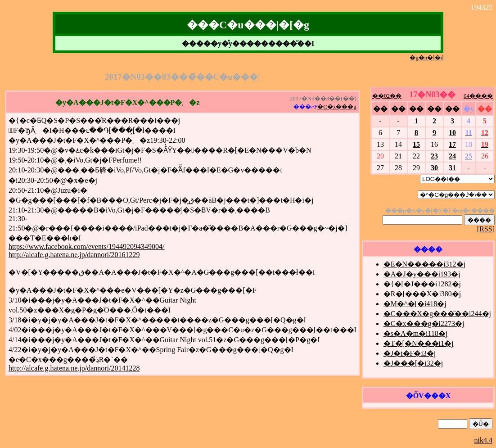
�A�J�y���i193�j (422, 274)
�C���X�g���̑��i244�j (437, 314)
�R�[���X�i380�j (422, 294)
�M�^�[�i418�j (415, 304)
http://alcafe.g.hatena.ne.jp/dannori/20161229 (74, 255)
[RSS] (486, 229)
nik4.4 (483, 440)
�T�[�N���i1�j (419, 343)
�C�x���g (337, 106)
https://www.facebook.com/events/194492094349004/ (86, 247)
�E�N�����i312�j (424, 264)
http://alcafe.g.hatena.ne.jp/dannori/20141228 (74, 368)
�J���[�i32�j (413, 363)
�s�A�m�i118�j (416, 333)
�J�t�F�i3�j (410, 353)
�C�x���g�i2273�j (424, 324)
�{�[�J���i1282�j (422, 284)
